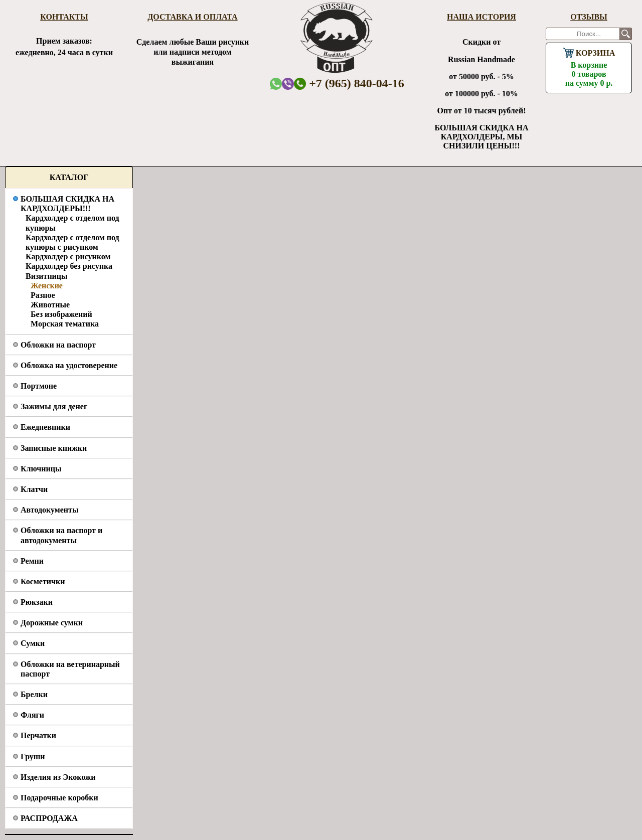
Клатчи (34, 489)
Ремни (32, 561)
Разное (43, 295)
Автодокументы (49, 510)
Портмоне (39, 386)
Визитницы (47, 276)
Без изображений (61, 314)
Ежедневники (45, 427)
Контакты (64, 17)
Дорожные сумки (52, 623)
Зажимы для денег (54, 406)
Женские (47, 286)
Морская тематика (65, 324)
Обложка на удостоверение (69, 365)
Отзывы (589, 17)
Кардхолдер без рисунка (69, 266)
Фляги (32, 715)
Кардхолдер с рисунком (68, 257)
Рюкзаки (37, 602)
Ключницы (41, 469)
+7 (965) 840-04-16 (349, 83)
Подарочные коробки (59, 798)
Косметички (43, 581)
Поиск (626, 34)
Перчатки (38, 735)
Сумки (33, 643)
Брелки (34, 694)
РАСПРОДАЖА (49, 818)
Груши (33, 757)
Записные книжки (54, 448)
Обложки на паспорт (58, 345)
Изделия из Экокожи (58, 777)
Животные (50, 305)
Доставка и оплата (192, 17)
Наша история (481, 17)
